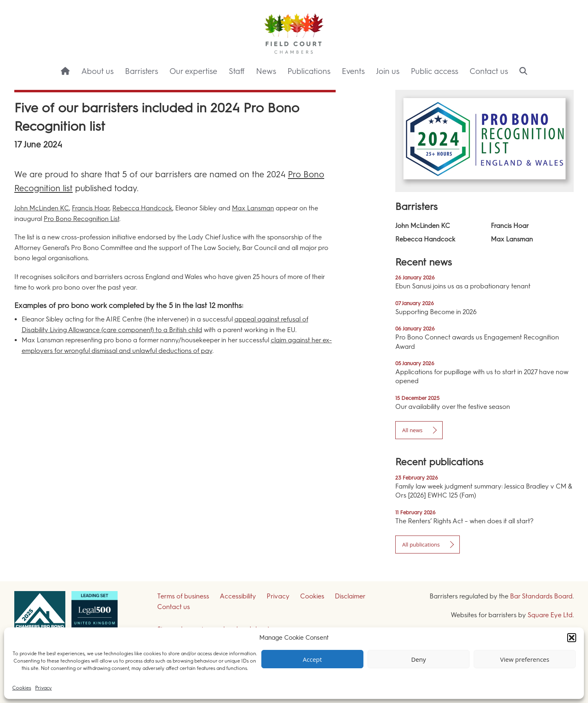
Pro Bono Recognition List (81, 219)
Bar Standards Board (541, 596)
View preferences (525, 659)
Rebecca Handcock (142, 208)
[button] (572, 638)
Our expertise (193, 71)
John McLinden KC (42, 208)
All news (412, 430)
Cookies (22, 688)
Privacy (43, 688)
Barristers (141, 71)
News (266, 71)
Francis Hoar (91, 208)
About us (97, 71)
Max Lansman (253, 208)
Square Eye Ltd (550, 615)
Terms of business (183, 596)
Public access (434, 71)
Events (353, 71)
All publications (421, 545)
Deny (419, 659)
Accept (313, 659)
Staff (237, 71)
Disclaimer (350, 596)
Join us (388, 71)
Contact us (489, 71)
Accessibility (238, 596)
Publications (309, 71)
